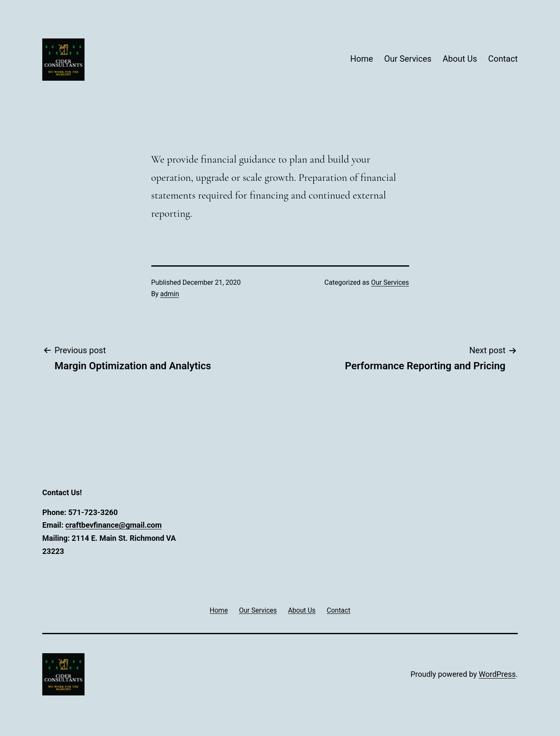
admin (169, 294)
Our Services (408, 59)
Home (362, 59)
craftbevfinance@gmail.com (113, 525)
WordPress (497, 674)
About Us (460, 59)
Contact (503, 59)
